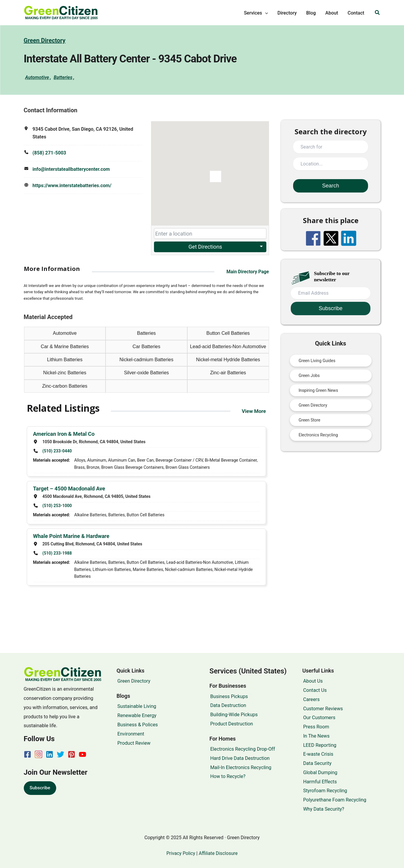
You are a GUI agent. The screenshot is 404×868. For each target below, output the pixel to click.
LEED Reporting (319, 745)
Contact (356, 13)
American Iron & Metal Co (64, 434)
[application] (265, 13)
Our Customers (318, 718)
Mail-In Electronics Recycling (240, 767)
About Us (312, 681)
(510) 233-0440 (57, 451)
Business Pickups (228, 696)
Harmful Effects (319, 782)
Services (256, 13)
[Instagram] (38, 754)
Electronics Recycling (318, 435)
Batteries (63, 77)
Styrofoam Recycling (324, 791)
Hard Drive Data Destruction (239, 758)
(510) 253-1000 (57, 505)
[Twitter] (60, 754)
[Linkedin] (49, 754)
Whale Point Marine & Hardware (71, 536)
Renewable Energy (136, 715)
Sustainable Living (136, 706)
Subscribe (40, 788)
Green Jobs (309, 375)
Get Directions (205, 246)
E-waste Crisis (317, 754)
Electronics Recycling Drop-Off (242, 749)
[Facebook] (27, 754)
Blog (311, 13)
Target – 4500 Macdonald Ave (69, 488)
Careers (311, 699)
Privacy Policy (180, 853)
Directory (287, 13)
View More (253, 411)
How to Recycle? (227, 776)
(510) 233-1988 (57, 553)
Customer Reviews (322, 709)
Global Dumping (319, 772)
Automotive (37, 77)
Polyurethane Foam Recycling (334, 800)
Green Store (310, 420)
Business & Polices (137, 725)
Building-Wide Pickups (233, 715)
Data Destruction (228, 705)
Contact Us (314, 690)
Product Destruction (231, 724)
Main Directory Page (247, 271)
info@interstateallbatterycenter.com (71, 169)
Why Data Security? (323, 809)
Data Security (317, 763)
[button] (378, 13)
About (332, 13)
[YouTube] (82, 754)
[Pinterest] (71, 754)
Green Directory (45, 40)
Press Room (315, 727)
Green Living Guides (317, 360)
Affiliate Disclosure (219, 853)
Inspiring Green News (319, 390)
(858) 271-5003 (49, 153)
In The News (316, 736)
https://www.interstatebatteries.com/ (72, 185)
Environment (130, 734)
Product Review (133, 743)
